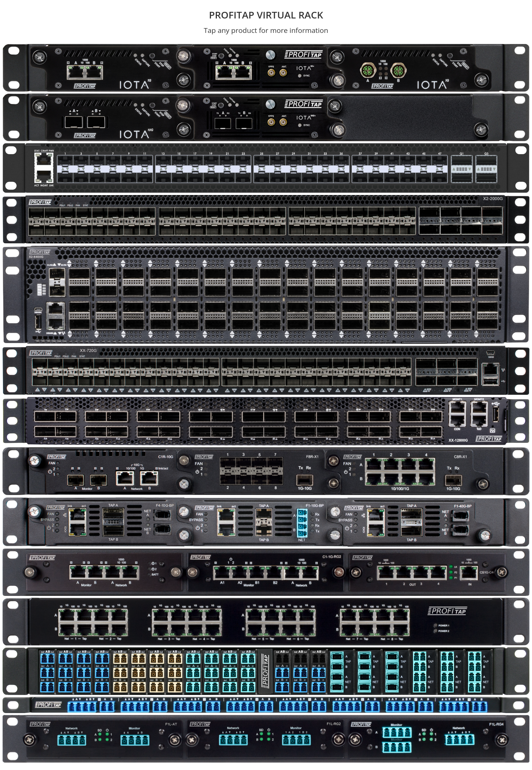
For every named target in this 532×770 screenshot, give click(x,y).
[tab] (93, 68)
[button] (93, 67)
